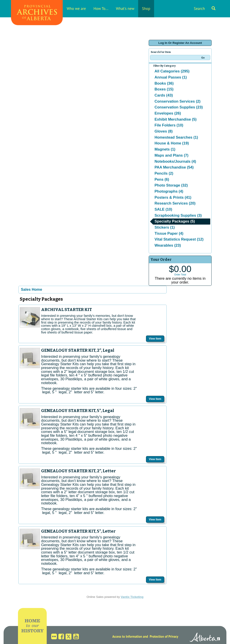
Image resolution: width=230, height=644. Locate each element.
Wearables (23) (168, 245)
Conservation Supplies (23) (179, 107)
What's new (125, 9)
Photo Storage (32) (171, 185)
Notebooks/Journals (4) (175, 161)
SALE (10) (163, 209)
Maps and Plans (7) (171, 155)
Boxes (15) (164, 89)
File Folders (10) (169, 125)
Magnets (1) (165, 149)
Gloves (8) (164, 131)
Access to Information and (130, 636)
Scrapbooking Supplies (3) (178, 215)
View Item (155, 339)
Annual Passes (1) (171, 77)
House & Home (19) (172, 143)
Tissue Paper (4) (169, 233)
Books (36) (164, 83)
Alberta (205, 638)
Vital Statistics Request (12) (179, 239)
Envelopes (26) (168, 113)
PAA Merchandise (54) (174, 167)
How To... (101, 9)
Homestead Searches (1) (176, 137)
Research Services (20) (175, 203)
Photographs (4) (169, 191)
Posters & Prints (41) (173, 197)
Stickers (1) (165, 227)
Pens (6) (162, 179)
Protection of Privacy (164, 636)
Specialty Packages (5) (175, 221)
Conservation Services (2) (178, 101)
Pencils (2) (164, 173)
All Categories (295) (172, 71)
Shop (146, 9)
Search (205, 9)
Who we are (76, 9)
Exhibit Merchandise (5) (176, 119)
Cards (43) (164, 95)
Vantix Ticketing (132, 597)
